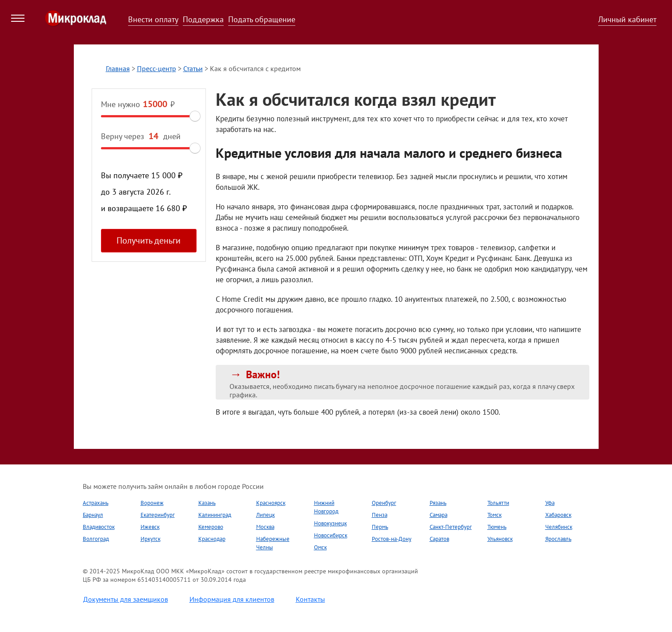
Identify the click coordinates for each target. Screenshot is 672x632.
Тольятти (498, 503)
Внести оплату (153, 19)
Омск (320, 547)
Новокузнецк (330, 523)
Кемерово (211, 527)
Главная (118, 68)
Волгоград (96, 539)
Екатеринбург (158, 515)
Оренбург (384, 503)
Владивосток (99, 527)
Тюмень (497, 527)
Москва (265, 527)
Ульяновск (500, 539)
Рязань (438, 503)
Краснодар (212, 539)
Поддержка (203, 19)
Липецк (266, 515)
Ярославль (558, 539)
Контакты (310, 599)
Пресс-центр (157, 68)
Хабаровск (558, 515)
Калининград (215, 515)
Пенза (380, 515)
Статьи (193, 68)
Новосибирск (331, 535)
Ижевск (150, 527)
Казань (207, 503)
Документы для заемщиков (126, 599)
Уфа (550, 503)
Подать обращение (262, 19)
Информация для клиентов (232, 599)
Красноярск (271, 503)
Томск (495, 515)
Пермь (380, 527)
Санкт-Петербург (451, 527)
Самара (439, 515)
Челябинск (559, 527)
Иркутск (151, 539)
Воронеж (152, 503)
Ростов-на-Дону (392, 539)
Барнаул (93, 515)
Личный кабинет (627, 19)
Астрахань (96, 503)
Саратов (439, 539)
